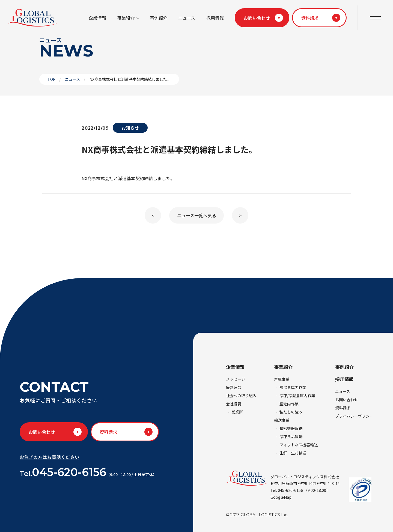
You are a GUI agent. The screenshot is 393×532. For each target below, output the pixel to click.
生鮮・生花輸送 (293, 453)
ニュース (187, 18)
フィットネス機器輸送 (299, 445)
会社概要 (234, 404)
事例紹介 (159, 18)
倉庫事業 (282, 379)
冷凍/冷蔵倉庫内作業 (297, 396)
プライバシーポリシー (354, 416)
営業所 (237, 412)
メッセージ (236, 379)
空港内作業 (289, 404)
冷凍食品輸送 (291, 436)
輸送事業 (282, 420)
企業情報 (97, 18)
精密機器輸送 (291, 428)
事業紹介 (126, 18)
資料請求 (310, 18)
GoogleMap (281, 497)
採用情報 (215, 18)
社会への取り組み (241, 396)
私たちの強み (291, 412)
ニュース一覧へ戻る (197, 215)
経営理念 (234, 387)
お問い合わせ (257, 18)
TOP (51, 79)
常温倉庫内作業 (293, 387)
